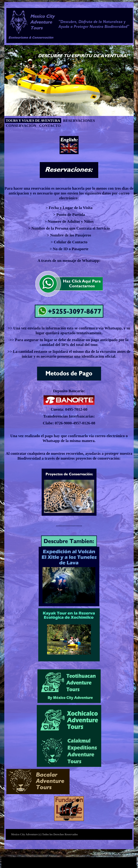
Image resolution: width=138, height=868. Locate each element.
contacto (50, 126)
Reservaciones (79, 121)
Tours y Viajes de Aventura (33, 121)
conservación (21, 126)
